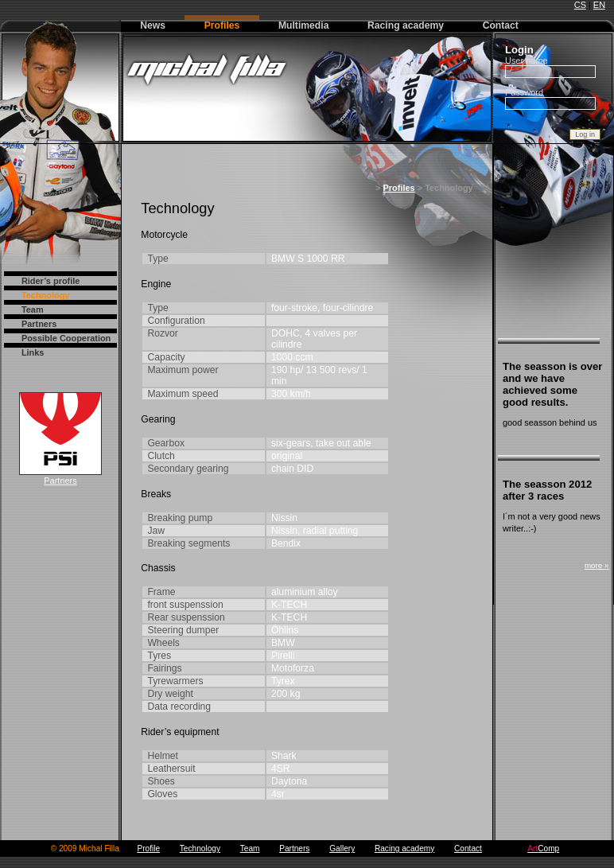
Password (524, 92)
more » (597, 565)
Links (33, 352)
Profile (148, 849)
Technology (46, 295)
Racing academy (406, 25)
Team (33, 309)
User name (527, 60)
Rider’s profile (51, 281)
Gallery (342, 849)
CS (580, 5)
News (153, 25)
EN (599, 5)
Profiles (222, 25)
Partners (39, 324)
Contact (501, 25)
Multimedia (304, 25)
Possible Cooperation (66, 338)
